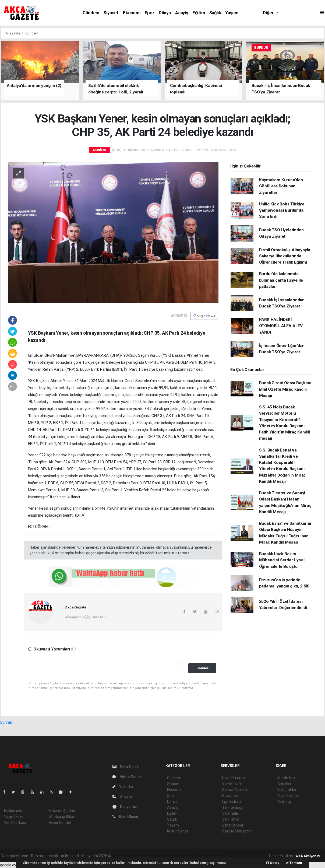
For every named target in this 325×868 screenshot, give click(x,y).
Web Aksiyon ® (308, 856)
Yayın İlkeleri (14, 817)
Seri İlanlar (231, 819)
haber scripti (167, 856)
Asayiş (182, 13)
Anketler (284, 784)
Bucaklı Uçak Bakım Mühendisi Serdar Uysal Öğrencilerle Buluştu (282, 560)
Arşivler (123, 797)
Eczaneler (230, 796)
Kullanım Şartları (62, 811)
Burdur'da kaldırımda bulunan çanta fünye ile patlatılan (281, 280)
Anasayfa (13, 33)
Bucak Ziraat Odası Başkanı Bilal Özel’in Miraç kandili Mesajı (285, 389)
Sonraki (6, 722)
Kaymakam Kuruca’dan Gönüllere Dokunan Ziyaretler (281, 186)
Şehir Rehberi (233, 825)
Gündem (91, 13)
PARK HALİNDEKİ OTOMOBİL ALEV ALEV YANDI (281, 326)
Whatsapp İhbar (61, 817)
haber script (211, 856)
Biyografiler (287, 790)
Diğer (269, 13)
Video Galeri (127, 777)
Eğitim (199, 13)
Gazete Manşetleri (237, 831)
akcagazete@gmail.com (85, 617)
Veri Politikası (15, 822)
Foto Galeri (126, 767)
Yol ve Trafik (232, 784)
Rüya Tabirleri (289, 796)
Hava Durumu (234, 778)
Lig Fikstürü (232, 801)
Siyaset (111, 13)
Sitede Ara (286, 778)
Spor (150, 13)
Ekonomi (132, 13)
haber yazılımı (123, 856)
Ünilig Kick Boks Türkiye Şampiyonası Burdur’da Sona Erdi (282, 210)
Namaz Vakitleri (235, 790)
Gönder (202, 668)
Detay (273, 863)
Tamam (294, 863)
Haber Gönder (60, 822)
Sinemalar (231, 813)
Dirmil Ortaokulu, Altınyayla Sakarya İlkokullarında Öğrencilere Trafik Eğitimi (285, 256)
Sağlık (215, 13)
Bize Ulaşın (125, 817)
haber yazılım (189, 856)
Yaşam (232, 13)
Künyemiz (125, 807)
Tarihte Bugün (234, 807)
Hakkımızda (14, 811)
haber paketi (146, 856)
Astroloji (284, 801)
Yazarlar (123, 787)
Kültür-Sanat (178, 831)
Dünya (165, 13)
